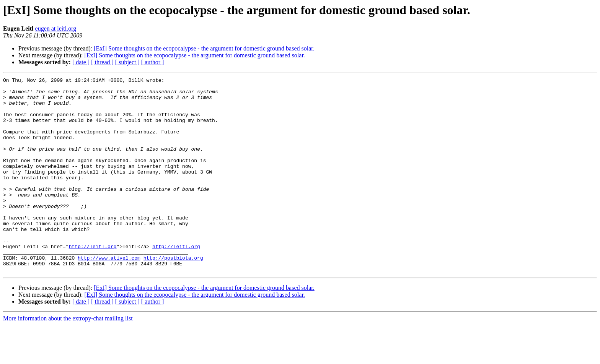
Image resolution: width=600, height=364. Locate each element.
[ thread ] (102, 62)
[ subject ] (127, 62)
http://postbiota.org (173, 294)
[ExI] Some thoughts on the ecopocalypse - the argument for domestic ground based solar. (204, 48)
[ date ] (81, 62)
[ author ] (153, 62)
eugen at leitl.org (56, 28)
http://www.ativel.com (109, 294)
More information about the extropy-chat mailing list (68, 357)
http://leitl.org (93, 281)
